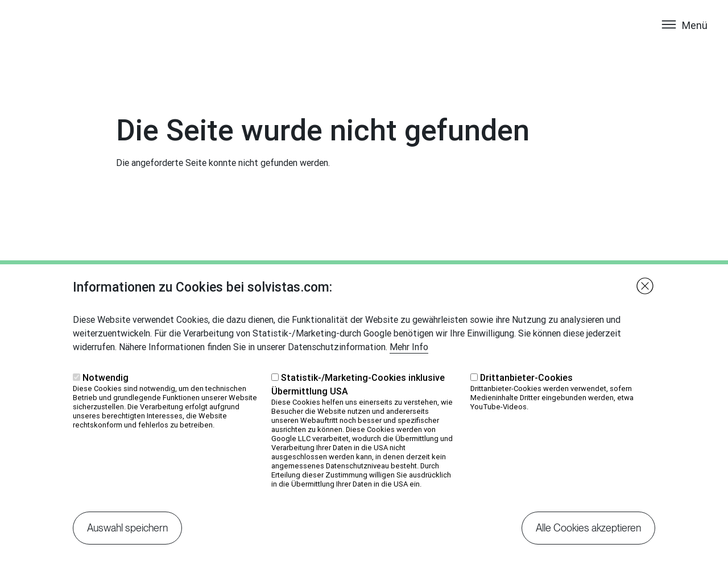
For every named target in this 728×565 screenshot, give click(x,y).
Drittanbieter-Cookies (526, 390)
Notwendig (106, 390)
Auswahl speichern (127, 540)
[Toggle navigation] (684, 36)
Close (645, 298)
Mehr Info (409, 359)
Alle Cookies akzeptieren (588, 540)
